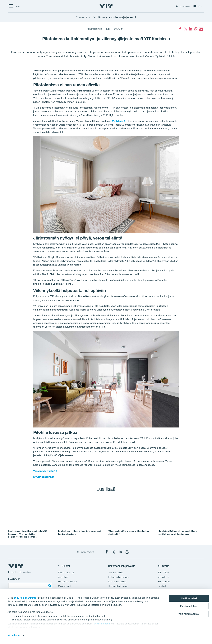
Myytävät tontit (65, 586)
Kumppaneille (164, 581)
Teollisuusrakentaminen (118, 577)
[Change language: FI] (198, 6)
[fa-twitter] (185, 29)
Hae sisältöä (14, 579)
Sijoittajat (162, 586)
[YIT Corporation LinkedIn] (120, 552)
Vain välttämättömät (189, 614)
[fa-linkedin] (191, 29)
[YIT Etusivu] (106, 6)
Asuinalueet (63, 577)
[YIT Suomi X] (113, 552)
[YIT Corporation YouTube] (127, 552)
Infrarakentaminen (116, 572)
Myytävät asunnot (44, 477)
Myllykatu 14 (119, 121)
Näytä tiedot (14, 635)
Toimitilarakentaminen (118, 581)
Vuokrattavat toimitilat (68, 581)
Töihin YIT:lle (163, 572)
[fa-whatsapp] (196, 29)
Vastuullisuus (164, 577)
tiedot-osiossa (102, 624)
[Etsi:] (49, 585)
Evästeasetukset (189, 606)
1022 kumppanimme (25, 598)
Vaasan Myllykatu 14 (45, 471)
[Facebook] (180, 29)
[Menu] (14, 6)
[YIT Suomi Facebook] (107, 552)
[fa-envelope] (201, 29)
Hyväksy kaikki (189, 598)
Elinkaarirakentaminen (118, 586)
